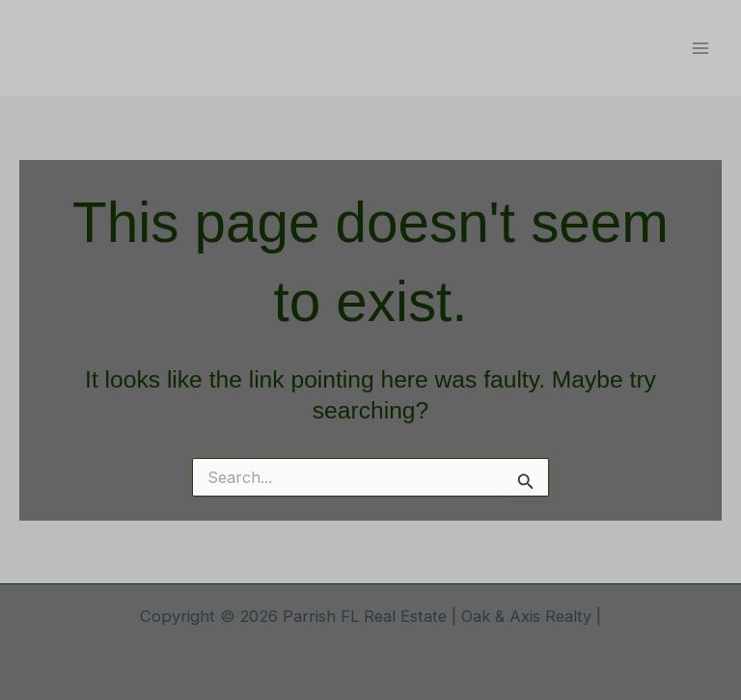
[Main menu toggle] (700, 49)
